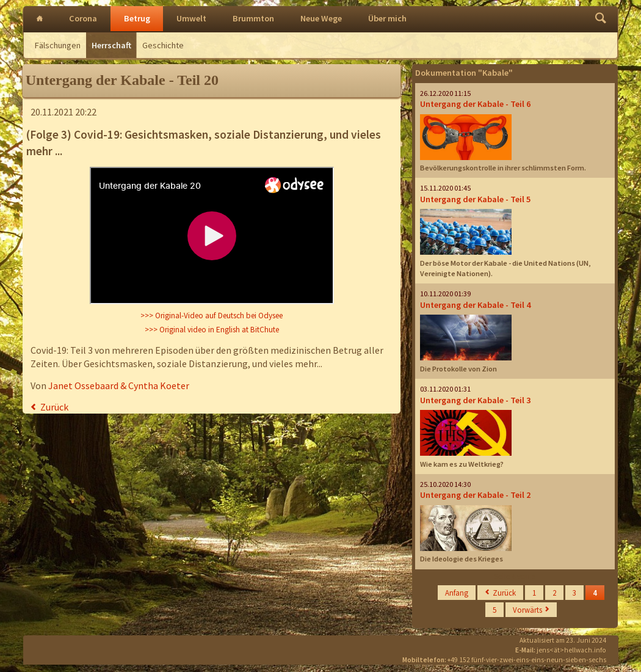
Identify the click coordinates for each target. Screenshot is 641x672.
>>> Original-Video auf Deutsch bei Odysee (212, 316)
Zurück (54, 407)
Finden (600, 19)
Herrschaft (111, 45)
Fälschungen (58, 45)
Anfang (457, 593)
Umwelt (191, 18)
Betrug (137, 18)
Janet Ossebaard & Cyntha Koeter (119, 385)
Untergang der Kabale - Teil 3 (475, 400)
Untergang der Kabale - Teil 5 (475, 199)
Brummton (253, 18)
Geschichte (163, 45)
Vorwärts (527, 610)
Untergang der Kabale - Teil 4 (475, 305)
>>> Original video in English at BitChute (212, 330)
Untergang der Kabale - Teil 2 (475, 495)
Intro (40, 19)
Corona (83, 18)
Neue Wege (321, 18)
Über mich (387, 18)
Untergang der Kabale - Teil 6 (475, 104)
